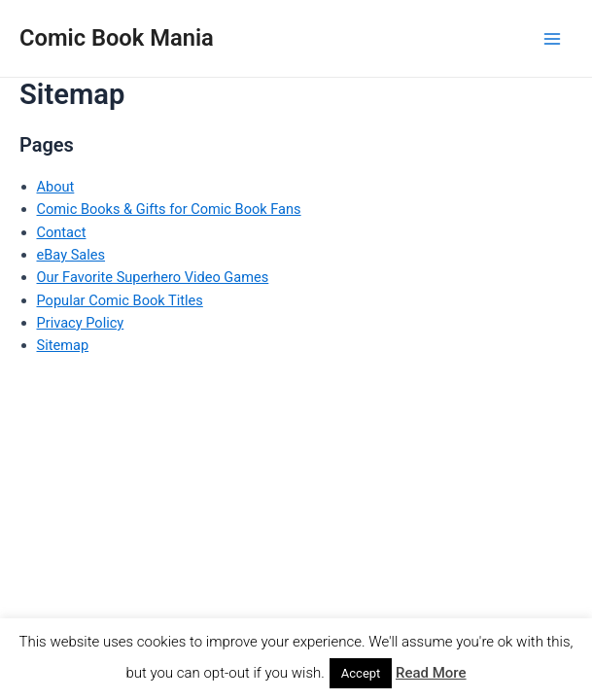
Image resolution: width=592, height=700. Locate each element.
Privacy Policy (81, 323)
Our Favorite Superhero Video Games (153, 277)
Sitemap (63, 345)
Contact (62, 232)
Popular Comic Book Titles (120, 300)
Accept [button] (361, 673)
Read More (431, 673)
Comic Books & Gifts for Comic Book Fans (169, 209)
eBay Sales (71, 255)
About (56, 187)
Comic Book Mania (117, 38)
